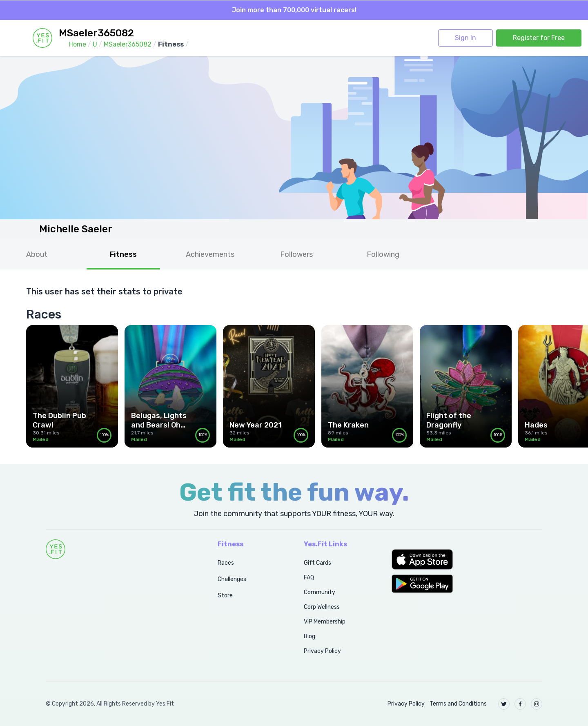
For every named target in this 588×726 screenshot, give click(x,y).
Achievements (210, 254)
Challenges (232, 579)
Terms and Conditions (458, 704)
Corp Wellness (322, 607)
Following (383, 254)
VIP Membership (325, 622)
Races (226, 563)
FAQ (309, 578)
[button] (467, 559)
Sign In (465, 38)
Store (225, 596)
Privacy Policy (322, 651)
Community (320, 592)
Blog (310, 636)
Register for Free (539, 38)
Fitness (123, 254)
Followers (296, 254)
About (37, 254)
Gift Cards (317, 563)
